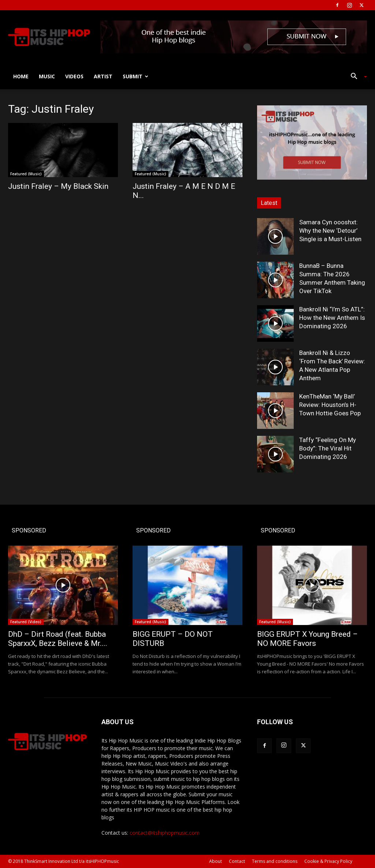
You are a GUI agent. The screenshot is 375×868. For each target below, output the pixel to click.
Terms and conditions (275, 861)
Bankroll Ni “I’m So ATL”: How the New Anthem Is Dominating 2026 (332, 318)
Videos (74, 76)
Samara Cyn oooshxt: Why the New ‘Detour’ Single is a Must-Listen (330, 231)
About (216, 861)
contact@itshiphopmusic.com (165, 833)
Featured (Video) (26, 622)
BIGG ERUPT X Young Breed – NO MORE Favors (307, 639)
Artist (103, 76)
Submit (135, 76)
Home (21, 76)
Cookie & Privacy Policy (328, 861)
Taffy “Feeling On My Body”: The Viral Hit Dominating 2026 (328, 448)
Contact (237, 861)
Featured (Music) (26, 174)
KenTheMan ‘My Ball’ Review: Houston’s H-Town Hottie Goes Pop (330, 405)
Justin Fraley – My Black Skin (58, 186)
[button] (356, 77)
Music (47, 76)
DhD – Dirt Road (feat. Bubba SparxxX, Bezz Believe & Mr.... (58, 639)
